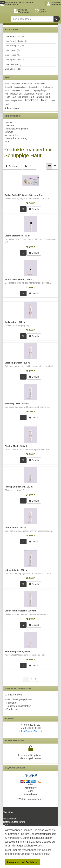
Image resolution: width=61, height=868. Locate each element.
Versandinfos (11, 135)
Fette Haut (27, 84)
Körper (26, 90)
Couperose (16, 84)
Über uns (10, 125)
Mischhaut (29, 94)
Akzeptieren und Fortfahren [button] (22, 862)
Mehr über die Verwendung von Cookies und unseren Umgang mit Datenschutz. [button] (28, 852)
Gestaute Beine (35, 87)
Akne (7, 84)
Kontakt (9, 122)
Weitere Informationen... (30, 799)
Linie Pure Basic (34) (15, 36)
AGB (7, 142)
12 (30, 166)
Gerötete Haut (40, 84)
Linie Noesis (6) (12, 50)
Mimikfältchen (13, 94)
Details (34, 209)
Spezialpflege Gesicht (14, 101)
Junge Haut (16, 90)
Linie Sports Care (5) (15, 60)
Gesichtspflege (20, 87)
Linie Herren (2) (12, 55)
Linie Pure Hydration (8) (16, 41)
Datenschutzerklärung (16, 138)
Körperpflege (39, 90)
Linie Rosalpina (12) (14, 46)
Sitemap (9, 132)
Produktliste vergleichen (17, 129)
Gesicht (8, 87)
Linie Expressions (13, 69)
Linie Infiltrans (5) (13, 64)
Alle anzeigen (12, 108)
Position (13, 166)
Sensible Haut (43, 97)
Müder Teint (43, 94)
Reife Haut (10, 97)
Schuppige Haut (26, 97)
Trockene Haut (36, 100)
